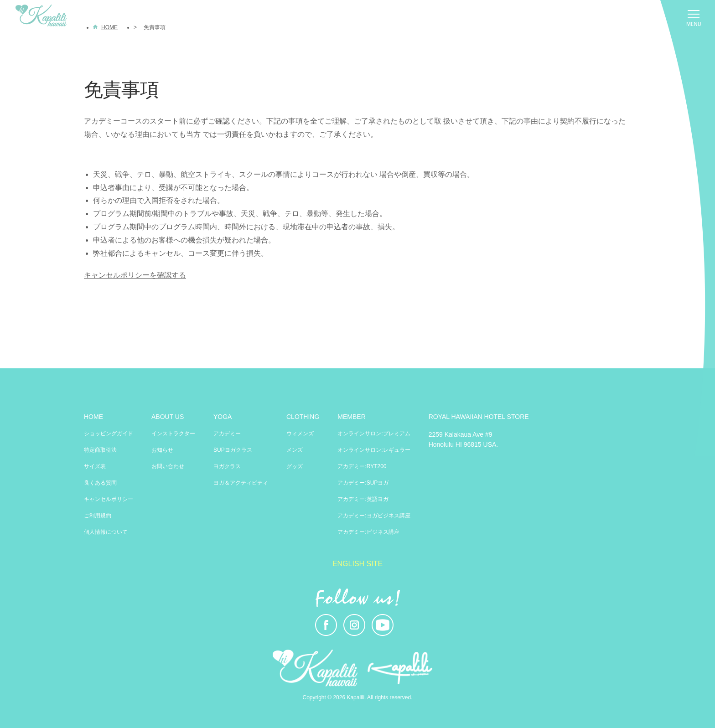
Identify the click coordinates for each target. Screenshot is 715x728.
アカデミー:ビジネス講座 (368, 532)
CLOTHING (303, 417)
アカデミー (227, 434)
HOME (93, 417)
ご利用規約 (98, 516)
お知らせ (162, 450)
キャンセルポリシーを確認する (135, 275)
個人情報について (106, 532)
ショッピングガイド (109, 434)
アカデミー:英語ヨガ (363, 499)
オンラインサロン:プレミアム (374, 434)
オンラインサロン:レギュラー (374, 450)
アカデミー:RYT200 (362, 466)
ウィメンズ (300, 434)
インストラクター (173, 434)
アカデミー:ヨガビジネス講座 (374, 516)
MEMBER (351, 417)
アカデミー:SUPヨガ (363, 483)
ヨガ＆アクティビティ (241, 483)
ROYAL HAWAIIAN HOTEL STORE (479, 417)
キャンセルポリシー (109, 499)
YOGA (223, 417)
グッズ (295, 466)
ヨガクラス (227, 466)
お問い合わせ (168, 466)
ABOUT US (168, 417)
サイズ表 (95, 466)
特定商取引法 (100, 450)
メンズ (295, 450)
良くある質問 (100, 483)
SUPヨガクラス (233, 450)
